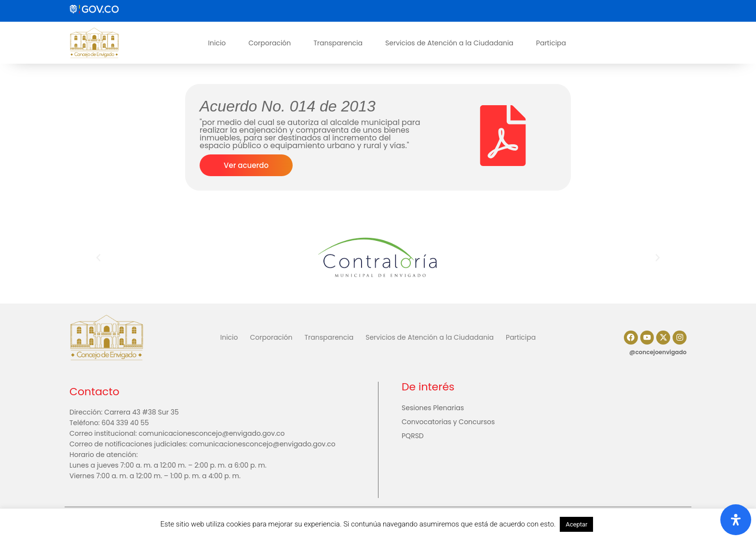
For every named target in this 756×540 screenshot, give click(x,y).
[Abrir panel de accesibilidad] (736, 520)
